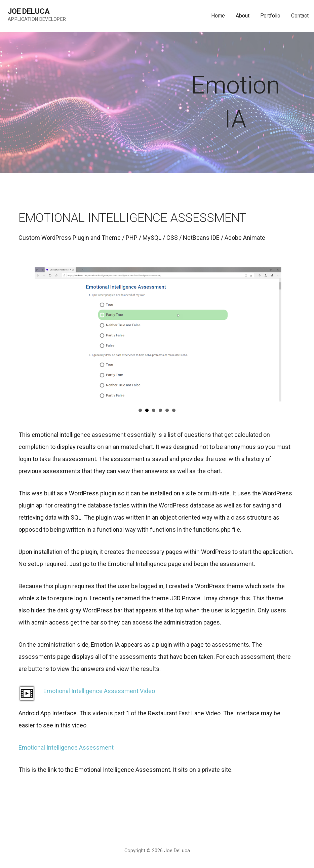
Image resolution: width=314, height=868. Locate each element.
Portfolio (270, 16)
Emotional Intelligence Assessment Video (99, 691)
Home (218, 16)
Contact (300, 16)
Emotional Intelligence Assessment (66, 747)
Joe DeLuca (29, 11)
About (242, 16)
